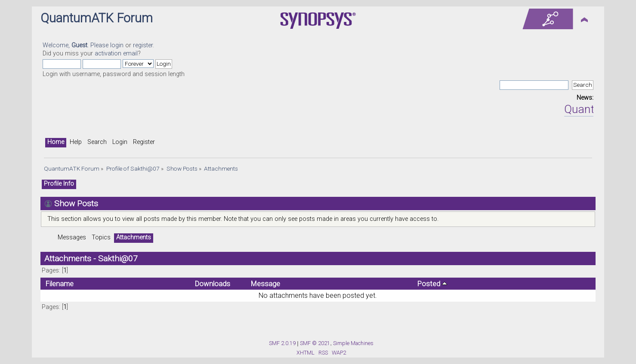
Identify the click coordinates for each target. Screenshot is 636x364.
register (143, 45)
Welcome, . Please (76, 45)
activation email (116, 54)
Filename (60, 284)
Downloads (213, 284)
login (117, 45)
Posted (432, 284)
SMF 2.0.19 (282, 343)
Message (266, 284)
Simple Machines (353, 343)
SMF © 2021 (315, 343)
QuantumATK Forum (97, 18)
